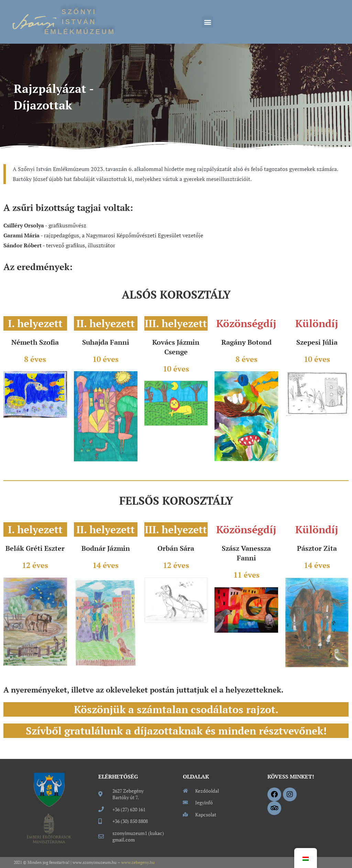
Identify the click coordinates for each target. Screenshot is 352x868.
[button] (207, 22)
